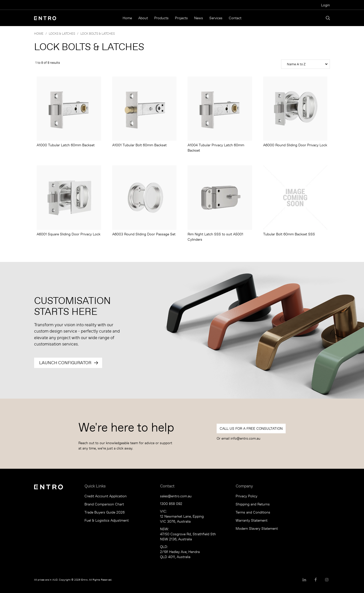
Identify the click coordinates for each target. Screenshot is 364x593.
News (199, 18)
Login (325, 5)
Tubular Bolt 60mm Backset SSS (289, 234)
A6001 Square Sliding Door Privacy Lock (69, 234)
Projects (181, 18)
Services (216, 18)
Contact (235, 18)
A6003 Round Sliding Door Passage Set (144, 234)
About (143, 18)
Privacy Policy (246, 496)
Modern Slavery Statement (257, 528)
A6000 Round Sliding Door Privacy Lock (295, 145)
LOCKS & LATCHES (62, 34)
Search (328, 18)
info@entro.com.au (245, 438)
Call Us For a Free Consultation (251, 428)
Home (127, 18)
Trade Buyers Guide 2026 (105, 512)
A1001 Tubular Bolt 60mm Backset (139, 145)
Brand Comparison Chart (104, 504)
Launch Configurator (65, 363)
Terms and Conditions (253, 512)
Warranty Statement (252, 520)
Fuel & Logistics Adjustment (107, 520)
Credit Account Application (106, 496)
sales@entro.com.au (176, 496)
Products (161, 18)
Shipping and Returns (253, 504)
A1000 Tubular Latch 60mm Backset (66, 145)
